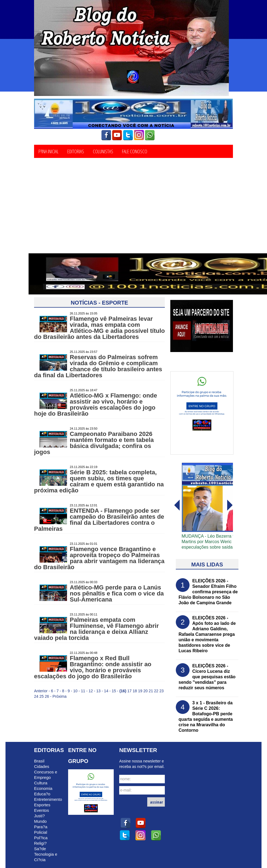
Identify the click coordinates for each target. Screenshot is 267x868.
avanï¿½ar (177, 505)
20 (146, 691)
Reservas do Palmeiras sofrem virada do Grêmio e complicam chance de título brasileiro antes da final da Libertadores (98, 366)
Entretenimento (48, 799)
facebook (106, 135)
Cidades (42, 766)
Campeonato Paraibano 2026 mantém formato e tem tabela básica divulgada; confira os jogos (94, 443)
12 (91, 691)
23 (162, 691)
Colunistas (103, 151)
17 (129, 691)
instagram (139, 135)
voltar (230, 505)
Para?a (41, 827)
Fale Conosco (135, 151)
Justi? (39, 816)
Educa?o (42, 794)
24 (36, 696)
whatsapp (150, 135)
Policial (41, 832)
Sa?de (40, 849)
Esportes (42, 805)
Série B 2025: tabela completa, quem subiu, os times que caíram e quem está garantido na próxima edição (99, 481)
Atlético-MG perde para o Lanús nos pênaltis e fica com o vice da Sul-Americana (117, 593)
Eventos (41, 810)
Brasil (39, 761)
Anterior (41, 691)
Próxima (59, 696)
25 (41, 696)
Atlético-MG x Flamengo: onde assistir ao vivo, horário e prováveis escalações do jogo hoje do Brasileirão (96, 405)
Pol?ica (41, 838)
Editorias (76, 151)
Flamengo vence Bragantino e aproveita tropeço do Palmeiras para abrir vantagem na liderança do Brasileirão (99, 558)
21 (151, 691)
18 (135, 691)
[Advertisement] (133, 212)
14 (106, 691)
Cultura (41, 783)
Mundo (40, 821)
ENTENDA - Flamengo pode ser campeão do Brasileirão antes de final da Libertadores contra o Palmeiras (99, 520)
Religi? (40, 843)
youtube (117, 135)
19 (140, 691)
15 (114, 691)
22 (156, 691)
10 (75, 691)
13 (99, 691)
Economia (43, 788)
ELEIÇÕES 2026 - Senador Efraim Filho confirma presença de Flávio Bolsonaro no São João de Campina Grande (208, 592)
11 (83, 691)
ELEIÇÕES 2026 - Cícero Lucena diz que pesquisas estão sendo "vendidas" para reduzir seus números (207, 677)
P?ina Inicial (48, 151)
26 (47, 696)
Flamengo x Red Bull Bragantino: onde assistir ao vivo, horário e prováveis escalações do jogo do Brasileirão (93, 667)
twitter (128, 135)
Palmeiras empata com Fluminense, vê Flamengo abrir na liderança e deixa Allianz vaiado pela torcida (96, 629)
